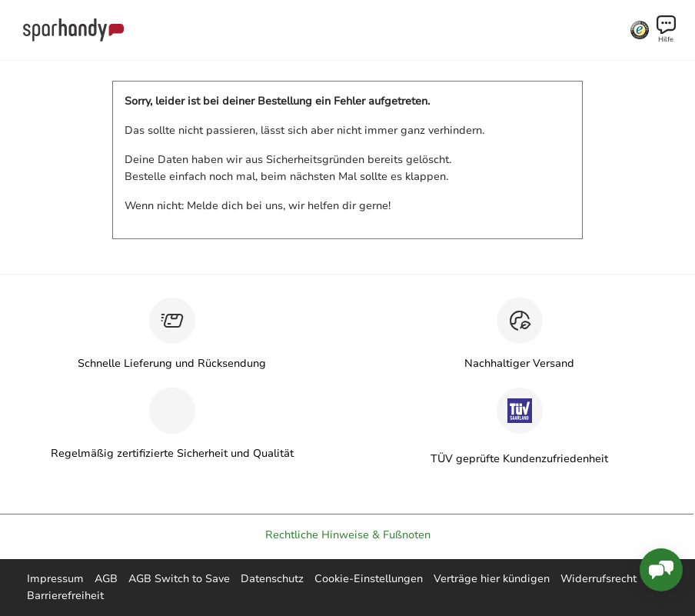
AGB (106, 579)
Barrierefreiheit (65, 596)
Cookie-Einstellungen (369, 579)
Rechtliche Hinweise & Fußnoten (348, 535)
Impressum (55, 579)
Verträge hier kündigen (492, 579)
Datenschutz (272, 579)
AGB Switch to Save (179, 579)
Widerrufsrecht (599, 579)
